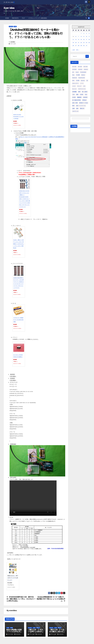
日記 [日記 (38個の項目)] (86, 94)
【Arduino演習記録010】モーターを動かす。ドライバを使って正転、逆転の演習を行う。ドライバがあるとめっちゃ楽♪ (36, 33)
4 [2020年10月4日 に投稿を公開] (89, 33)
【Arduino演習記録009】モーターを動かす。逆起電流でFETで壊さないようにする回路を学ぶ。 (51, 599)
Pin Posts (15, 18)
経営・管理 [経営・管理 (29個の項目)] (75, 103)
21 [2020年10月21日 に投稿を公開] (79, 43)
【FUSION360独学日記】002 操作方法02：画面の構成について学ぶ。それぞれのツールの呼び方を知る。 (21, 599)
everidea (13, 42)
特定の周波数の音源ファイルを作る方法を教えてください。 (14, 632)
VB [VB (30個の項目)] (87, 81)
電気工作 (38, 628)
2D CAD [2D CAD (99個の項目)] (74, 67)
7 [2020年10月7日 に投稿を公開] (79, 36)
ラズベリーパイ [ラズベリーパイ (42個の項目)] (82, 89)
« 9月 (73, 50)
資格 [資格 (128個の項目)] (77, 108)
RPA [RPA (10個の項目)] (73, 81)
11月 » (77, 50)
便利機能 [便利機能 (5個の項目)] (74, 92)
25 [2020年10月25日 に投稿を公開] (89, 43)
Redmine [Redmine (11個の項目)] (75, 78)
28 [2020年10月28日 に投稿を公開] (79, 46)
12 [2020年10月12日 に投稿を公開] (73, 39)
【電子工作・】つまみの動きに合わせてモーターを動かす (57, 632)
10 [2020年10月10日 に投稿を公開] (87, 36)
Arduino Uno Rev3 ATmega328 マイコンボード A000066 (19, 117)
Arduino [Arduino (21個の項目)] (86, 69)
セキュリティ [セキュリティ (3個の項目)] (75, 83)
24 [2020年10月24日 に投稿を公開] (87, 43)
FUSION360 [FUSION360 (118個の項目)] (83, 72)
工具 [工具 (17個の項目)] (73, 94)
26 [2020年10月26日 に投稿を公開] (73, 46)
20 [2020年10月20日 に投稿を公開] (76, 43)
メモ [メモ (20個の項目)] (84, 86)
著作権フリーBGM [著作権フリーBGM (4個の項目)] (84, 103)
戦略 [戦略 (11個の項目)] (77, 94)
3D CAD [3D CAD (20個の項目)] (80, 67)
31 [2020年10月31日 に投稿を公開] (87, 46)
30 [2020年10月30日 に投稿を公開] (84, 46)
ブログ (23, 18)
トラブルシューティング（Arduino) (37, 18)
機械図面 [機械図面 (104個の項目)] (79, 97)
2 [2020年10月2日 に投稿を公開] (84, 33)
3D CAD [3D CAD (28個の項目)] (85, 67)
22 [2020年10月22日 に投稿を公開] (81, 43)
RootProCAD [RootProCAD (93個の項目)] (82, 78)
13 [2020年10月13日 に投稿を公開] (76, 39)
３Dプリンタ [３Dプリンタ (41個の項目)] (75, 111)
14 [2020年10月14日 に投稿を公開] (79, 39)
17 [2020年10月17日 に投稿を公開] (86, 39)
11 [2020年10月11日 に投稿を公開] (89, 36)
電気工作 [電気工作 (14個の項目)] (82, 108)
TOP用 (15, 26)
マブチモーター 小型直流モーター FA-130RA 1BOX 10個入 (18, 320)
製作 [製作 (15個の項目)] (73, 106)
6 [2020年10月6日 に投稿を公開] (76, 36)
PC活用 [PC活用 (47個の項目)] (78, 75)
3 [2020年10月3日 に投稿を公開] (86, 33)
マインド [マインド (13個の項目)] (79, 86)
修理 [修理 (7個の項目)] (79, 92)
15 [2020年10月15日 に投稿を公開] (81, 39)
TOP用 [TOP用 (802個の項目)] (78, 81)
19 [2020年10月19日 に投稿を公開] (73, 43)
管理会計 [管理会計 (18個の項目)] (84, 100)
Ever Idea (9, 8)
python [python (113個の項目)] (83, 75)
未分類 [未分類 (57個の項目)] (74, 97)
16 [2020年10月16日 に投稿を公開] (84, 39)
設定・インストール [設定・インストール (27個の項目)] (81, 106)
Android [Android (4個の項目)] (80, 69)
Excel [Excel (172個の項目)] (77, 72)
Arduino (11, 26)
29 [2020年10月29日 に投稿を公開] (81, 46)
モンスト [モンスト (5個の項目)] (74, 89)
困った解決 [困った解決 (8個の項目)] (85, 92)
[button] (86, 18)
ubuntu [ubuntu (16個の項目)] (83, 81)
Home (7, 18)
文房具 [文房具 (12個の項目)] (82, 94)
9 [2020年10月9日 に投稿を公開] (84, 36)
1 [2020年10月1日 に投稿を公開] (81, 33)
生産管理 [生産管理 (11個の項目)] (85, 97)
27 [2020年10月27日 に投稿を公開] (76, 46)
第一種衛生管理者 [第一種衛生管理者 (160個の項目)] (77, 100)
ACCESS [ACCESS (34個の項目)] (74, 69)
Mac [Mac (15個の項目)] (73, 75)
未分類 (11, 628)
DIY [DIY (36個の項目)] (73, 72)
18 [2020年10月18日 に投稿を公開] (89, 39)
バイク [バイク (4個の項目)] (74, 86)
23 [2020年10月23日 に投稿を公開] (84, 43)
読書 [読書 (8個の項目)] (73, 108)
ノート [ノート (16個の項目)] (82, 83)
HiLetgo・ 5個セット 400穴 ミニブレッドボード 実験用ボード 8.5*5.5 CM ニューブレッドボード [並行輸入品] (19, 244)
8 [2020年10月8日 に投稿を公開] (81, 36)
